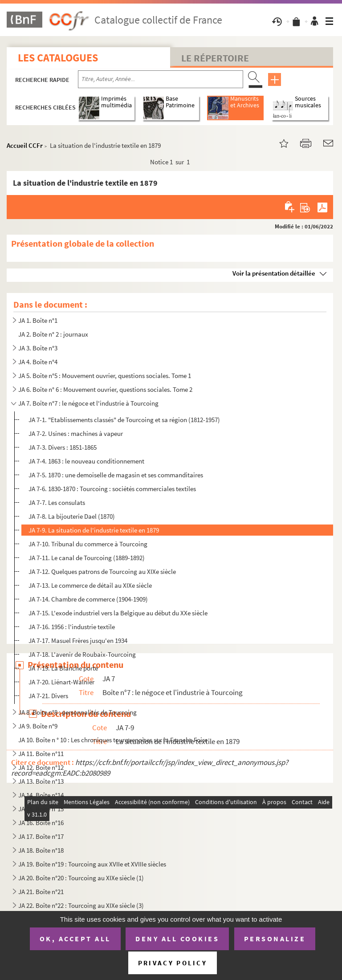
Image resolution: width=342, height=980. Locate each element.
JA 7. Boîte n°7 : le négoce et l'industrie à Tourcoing (88, 403)
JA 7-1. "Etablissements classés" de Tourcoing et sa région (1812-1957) (124, 420)
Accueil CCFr (25, 145)
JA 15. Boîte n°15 (41, 809)
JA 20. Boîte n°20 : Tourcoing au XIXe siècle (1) (81, 878)
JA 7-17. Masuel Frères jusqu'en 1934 (78, 640)
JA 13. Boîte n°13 (41, 781)
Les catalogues (58, 58)
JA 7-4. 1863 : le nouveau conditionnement (86, 461)
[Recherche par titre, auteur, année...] (161, 79)
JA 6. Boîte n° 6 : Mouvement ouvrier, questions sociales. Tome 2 (105, 389)
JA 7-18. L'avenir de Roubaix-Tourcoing (82, 654)
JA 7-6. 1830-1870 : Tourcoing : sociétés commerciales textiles (112, 489)
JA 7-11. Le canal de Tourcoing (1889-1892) (87, 558)
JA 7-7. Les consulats (57, 502)
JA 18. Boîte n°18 (41, 850)
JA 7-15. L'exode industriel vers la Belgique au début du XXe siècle (118, 613)
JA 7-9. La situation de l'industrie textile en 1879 (94, 530)
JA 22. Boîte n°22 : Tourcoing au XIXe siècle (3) (81, 905)
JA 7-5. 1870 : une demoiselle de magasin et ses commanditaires (116, 475)
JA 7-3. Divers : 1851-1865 (63, 447)
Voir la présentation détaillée (274, 273)
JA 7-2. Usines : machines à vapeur (76, 433)
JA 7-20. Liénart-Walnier (61, 682)
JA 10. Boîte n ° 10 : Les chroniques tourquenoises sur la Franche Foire (113, 740)
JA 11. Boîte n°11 (41, 754)
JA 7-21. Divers (48, 696)
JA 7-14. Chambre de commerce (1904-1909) (88, 599)
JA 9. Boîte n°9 (38, 726)
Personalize (275, 939)
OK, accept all (75, 939)
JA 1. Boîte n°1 (38, 320)
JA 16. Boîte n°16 (41, 823)
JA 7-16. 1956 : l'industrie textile (72, 627)
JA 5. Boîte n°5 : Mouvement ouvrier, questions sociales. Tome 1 (105, 376)
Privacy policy (173, 963)
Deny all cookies (177, 939)
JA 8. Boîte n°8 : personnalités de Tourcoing (77, 712)
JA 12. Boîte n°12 (41, 767)
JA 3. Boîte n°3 (38, 348)
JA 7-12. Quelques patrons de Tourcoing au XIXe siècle (102, 571)
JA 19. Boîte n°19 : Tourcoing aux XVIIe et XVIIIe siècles (92, 864)
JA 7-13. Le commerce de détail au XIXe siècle (90, 585)
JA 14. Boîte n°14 (41, 795)
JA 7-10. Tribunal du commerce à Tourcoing (88, 544)
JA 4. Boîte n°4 (38, 362)
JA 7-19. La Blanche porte (63, 668)
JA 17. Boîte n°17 (41, 836)
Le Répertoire (215, 58)
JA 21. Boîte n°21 (41, 892)
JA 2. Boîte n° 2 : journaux (53, 334)
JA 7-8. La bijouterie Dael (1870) (72, 516)
